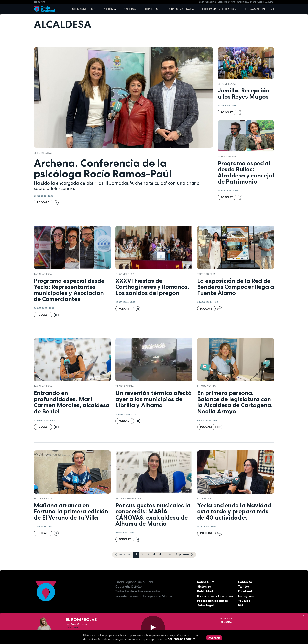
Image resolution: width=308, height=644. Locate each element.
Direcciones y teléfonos (215, 596)
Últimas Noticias (227, 2)
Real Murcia (243, 2)
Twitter (244, 586)
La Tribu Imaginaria (181, 9)
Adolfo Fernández (128, 499)
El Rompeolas (43, 153)
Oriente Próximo (208, 2)
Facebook (245, 591)
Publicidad (205, 591)
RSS (241, 605)
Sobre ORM (206, 582)
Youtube (244, 601)
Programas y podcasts (218, 9)
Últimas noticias (84, 9)
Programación (254, 9)
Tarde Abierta (227, 157)
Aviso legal (205, 605)
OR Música (227, 622)
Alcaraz (269, 2)
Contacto (245, 582)
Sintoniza (204, 586)
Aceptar (214, 638)
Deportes (151, 9)
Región (108, 9)
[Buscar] (272, 9)
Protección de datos (213, 601)
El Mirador (205, 499)
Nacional (130, 9)
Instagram (246, 596)
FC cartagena (257, 2)
